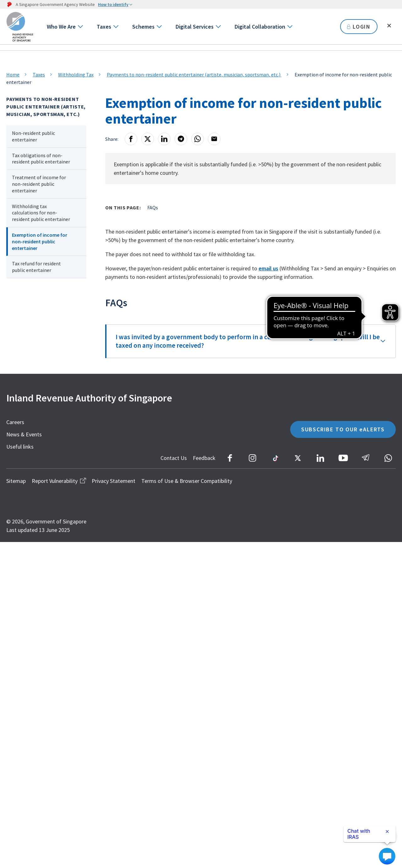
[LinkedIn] (164, 139)
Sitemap (16, 481)
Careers (15, 422)
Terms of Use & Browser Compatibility (187, 481)
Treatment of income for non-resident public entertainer (39, 184)
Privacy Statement (114, 481)
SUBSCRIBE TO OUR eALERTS (343, 429)
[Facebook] (131, 139)
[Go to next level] (80, 27)
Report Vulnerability (59, 481)
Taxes (104, 27)
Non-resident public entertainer (33, 136)
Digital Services (195, 27)
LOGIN (359, 27)
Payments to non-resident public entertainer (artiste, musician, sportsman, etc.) (194, 75)
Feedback (204, 458)
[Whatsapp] (198, 139)
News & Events (24, 434)
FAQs (153, 207)
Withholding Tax (76, 75)
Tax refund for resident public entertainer (36, 267)
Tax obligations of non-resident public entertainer (41, 159)
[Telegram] (181, 139)
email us (268, 268)
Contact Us (174, 458)
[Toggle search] (389, 26)
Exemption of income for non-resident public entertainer (40, 241)
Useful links (20, 447)
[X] (148, 139)
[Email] (214, 139)
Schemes (143, 27)
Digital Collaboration (260, 27)
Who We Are (61, 27)
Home (13, 75)
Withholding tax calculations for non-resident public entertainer (41, 213)
